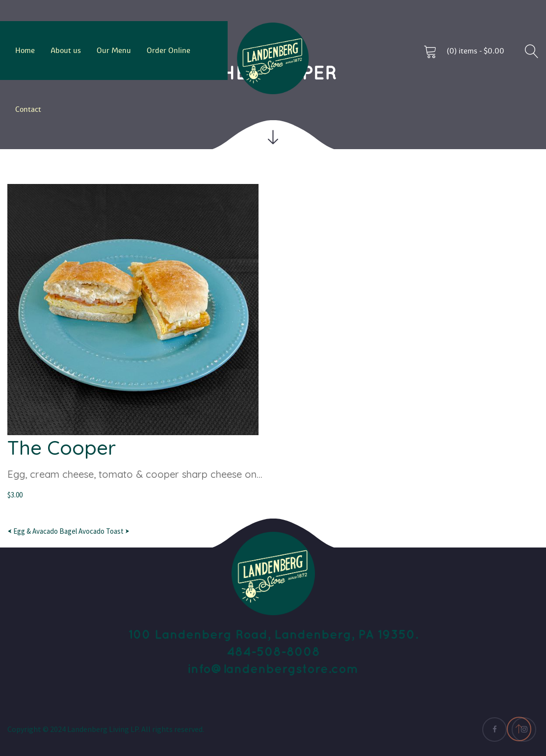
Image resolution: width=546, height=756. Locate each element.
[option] (273, 342)
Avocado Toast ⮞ (104, 531)
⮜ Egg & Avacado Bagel (42, 531)
